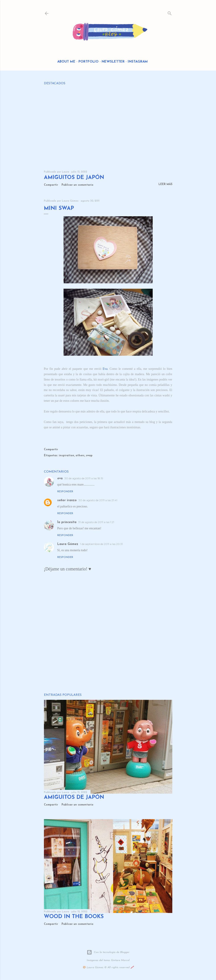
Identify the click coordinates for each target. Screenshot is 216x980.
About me (66, 62)
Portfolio (88, 62)
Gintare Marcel (120, 960)
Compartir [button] (51, 185)
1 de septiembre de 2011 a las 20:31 (101, 544)
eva (60, 478)
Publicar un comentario (77, 185)
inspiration (67, 456)
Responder (65, 492)
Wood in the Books (74, 917)
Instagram (138, 62)
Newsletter (113, 62)
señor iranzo (67, 500)
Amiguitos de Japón (74, 178)
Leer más (165, 184)
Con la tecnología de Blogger (108, 952)
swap (89, 456)
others (80, 456)
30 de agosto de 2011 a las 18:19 (84, 478)
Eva (105, 369)
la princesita (67, 522)
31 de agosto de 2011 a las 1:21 (96, 522)
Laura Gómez (68, 544)
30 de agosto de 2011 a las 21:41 (98, 500)
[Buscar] (170, 12)
